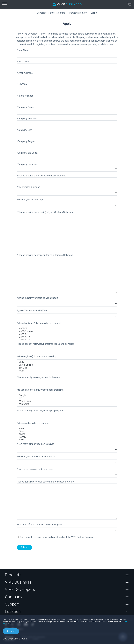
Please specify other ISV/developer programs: (41, 411)
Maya (67, 371)
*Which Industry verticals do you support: (38, 298)
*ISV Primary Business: (29, 187)
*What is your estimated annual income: (37, 457)
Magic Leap (67, 401)
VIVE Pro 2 (67, 337)
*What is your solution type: (31, 200)
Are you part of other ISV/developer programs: (40, 390)
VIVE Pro (67, 334)
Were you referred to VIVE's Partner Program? (40, 525)
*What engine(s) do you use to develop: (37, 356)
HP (67, 398)
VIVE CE (67, 329)
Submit (24, 547)
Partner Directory (78, 13)
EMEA (67, 435)
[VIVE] (67, 4)
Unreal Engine (67, 365)
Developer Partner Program (51, 13)
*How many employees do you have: (35, 444)
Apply (94, 13)
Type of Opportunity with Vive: (32, 311)
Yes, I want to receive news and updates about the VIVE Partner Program (57, 537)
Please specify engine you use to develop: (39, 377)
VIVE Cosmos (67, 332)
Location (67, 612)
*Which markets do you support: (33, 423)
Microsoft (67, 404)
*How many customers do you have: (35, 469)
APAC (67, 429)
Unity (67, 362)
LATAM (67, 437)
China (67, 432)
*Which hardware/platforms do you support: (39, 323)
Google (67, 395)
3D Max (67, 368)
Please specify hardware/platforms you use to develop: (45, 344)
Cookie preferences (14, 639)
